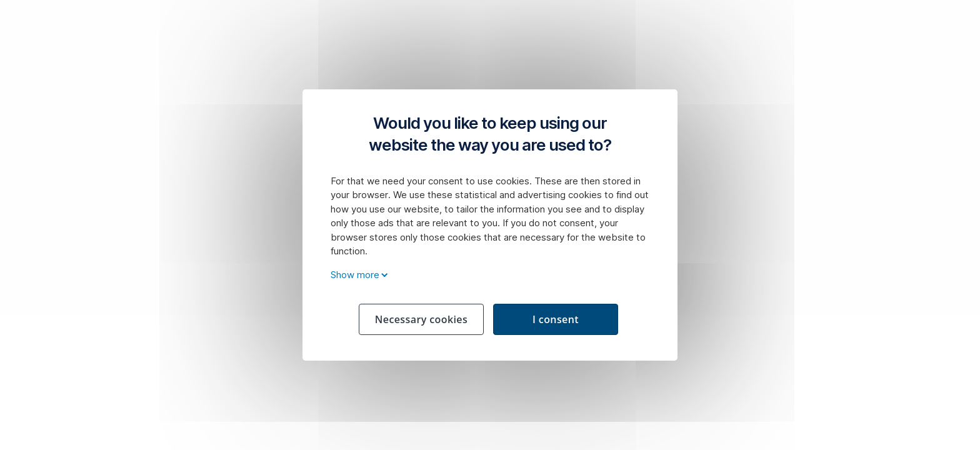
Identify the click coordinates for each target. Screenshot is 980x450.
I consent (556, 319)
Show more (357, 275)
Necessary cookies (421, 319)
